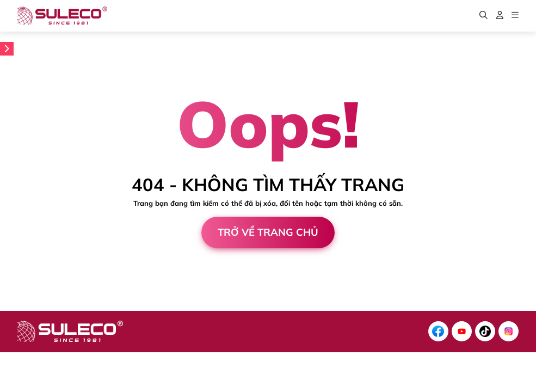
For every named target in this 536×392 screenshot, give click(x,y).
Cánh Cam (84, 306)
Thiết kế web (24, 306)
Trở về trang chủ (268, 232)
